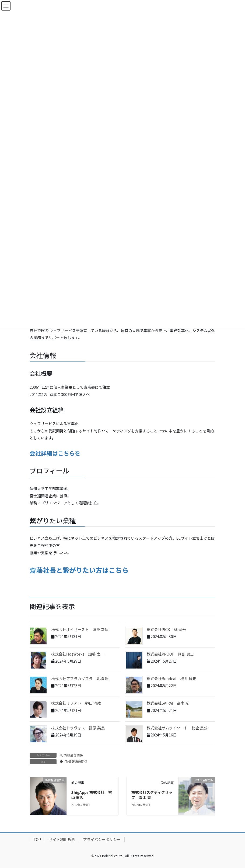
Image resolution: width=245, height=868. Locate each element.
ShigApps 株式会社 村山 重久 (91, 795)
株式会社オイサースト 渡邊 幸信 (80, 629)
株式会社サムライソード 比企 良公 (177, 728)
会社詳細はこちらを (55, 453)
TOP (37, 839)
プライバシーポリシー (102, 839)
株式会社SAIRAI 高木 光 (168, 703)
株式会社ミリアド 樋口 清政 (76, 703)
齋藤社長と (79, 570)
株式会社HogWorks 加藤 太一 (78, 654)
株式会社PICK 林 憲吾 (166, 629)
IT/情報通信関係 (71, 755)
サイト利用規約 (62, 839)
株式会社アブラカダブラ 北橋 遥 (80, 678)
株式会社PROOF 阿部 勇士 (170, 654)
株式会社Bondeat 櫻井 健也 (171, 678)
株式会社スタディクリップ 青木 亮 (152, 795)
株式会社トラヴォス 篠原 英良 (78, 728)
